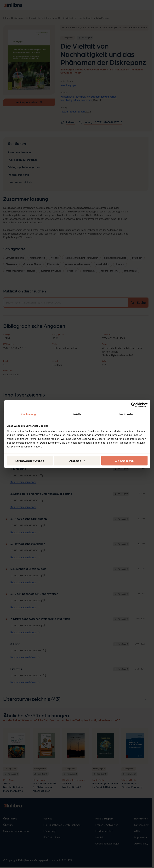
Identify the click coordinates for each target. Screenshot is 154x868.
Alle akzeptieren (124, 461)
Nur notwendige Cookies (30, 461)
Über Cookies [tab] (126, 414)
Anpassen (77, 461)
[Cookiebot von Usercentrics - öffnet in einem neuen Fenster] (133, 405)
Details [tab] (77, 414)
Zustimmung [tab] (28, 414)
